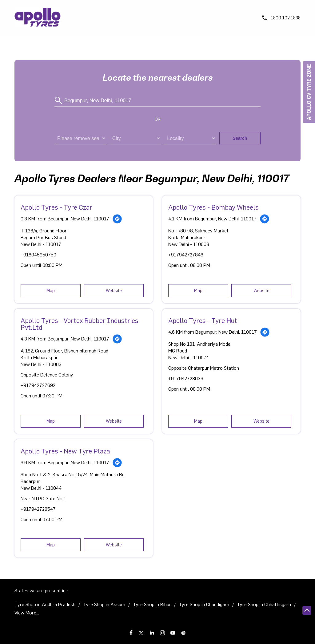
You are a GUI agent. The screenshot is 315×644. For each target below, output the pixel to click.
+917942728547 (38, 509)
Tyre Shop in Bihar (152, 605)
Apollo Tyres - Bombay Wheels (213, 207)
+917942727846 (186, 255)
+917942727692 (38, 385)
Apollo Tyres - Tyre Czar (56, 207)
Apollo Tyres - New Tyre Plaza (65, 451)
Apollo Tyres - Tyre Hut (203, 321)
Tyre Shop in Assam (104, 605)
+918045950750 (38, 255)
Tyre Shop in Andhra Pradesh (45, 605)
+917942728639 (186, 379)
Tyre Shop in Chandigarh (204, 605)
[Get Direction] (117, 219)
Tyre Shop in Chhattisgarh (264, 605)
